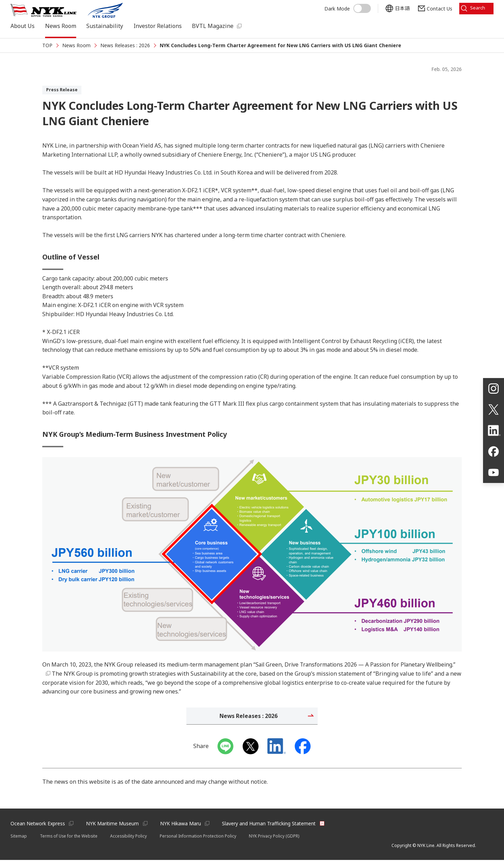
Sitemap (19, 837)
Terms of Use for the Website (69, 837)
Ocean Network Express (38, 824)
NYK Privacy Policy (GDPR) (276, 837)
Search (477, 8)
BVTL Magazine (213, 26)
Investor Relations (158, 26)
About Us (23, 26)
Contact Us (437, 8)
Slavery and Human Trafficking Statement (271, 824)
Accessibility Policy (130, 837)
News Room (61, 26)
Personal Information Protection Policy (200, 837)
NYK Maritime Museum (113, 824)
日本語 (399, 8)
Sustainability (105, 26)
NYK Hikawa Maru (182, 824)
